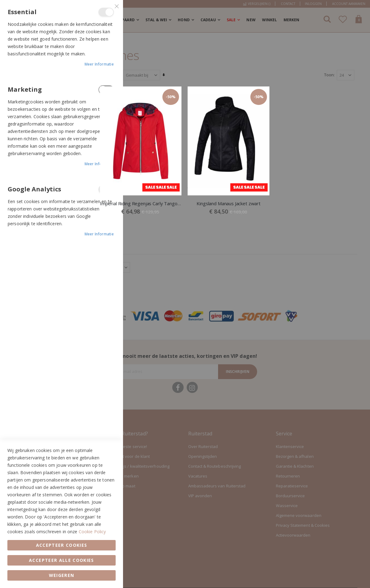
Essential (106, 12)
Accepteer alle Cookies (62, 560)
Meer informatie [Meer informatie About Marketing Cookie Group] (99, 164)
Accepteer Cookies (62, 545)
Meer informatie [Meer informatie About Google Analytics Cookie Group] (99, 234)
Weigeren (62, 575)
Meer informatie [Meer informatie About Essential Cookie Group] (99, 64)
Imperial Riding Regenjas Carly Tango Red (141, 203)
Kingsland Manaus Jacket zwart (229, 203)
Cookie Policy (92, 532)
